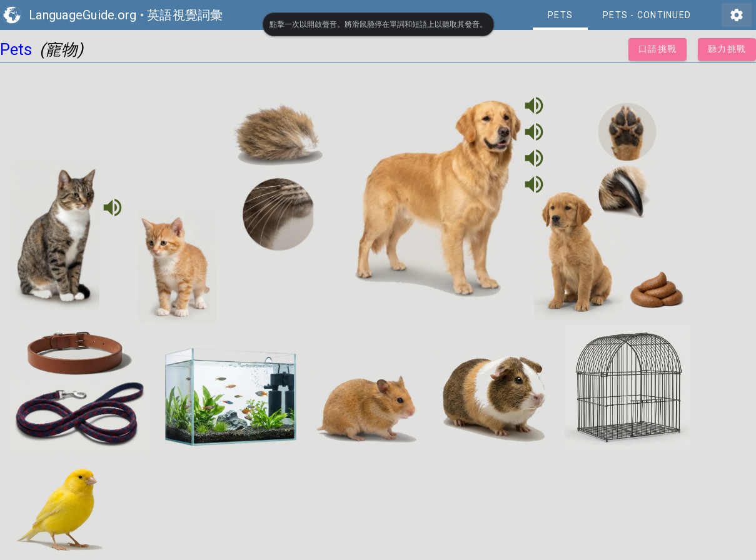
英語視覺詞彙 (185, 15)
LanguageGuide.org (83, 15)
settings (737, 15)
